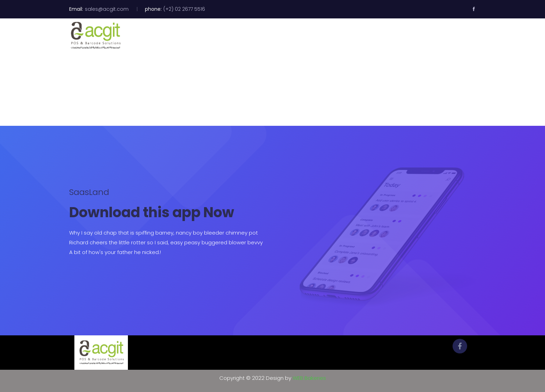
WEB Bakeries (309, 378)
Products (305, 36)
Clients (366, 36)
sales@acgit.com (107, 9)
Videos (337, 36)
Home (247, 36)
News (393, 36)
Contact (422, 36)
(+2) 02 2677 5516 (184, 9)
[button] (469, 35)
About (274, 36)
